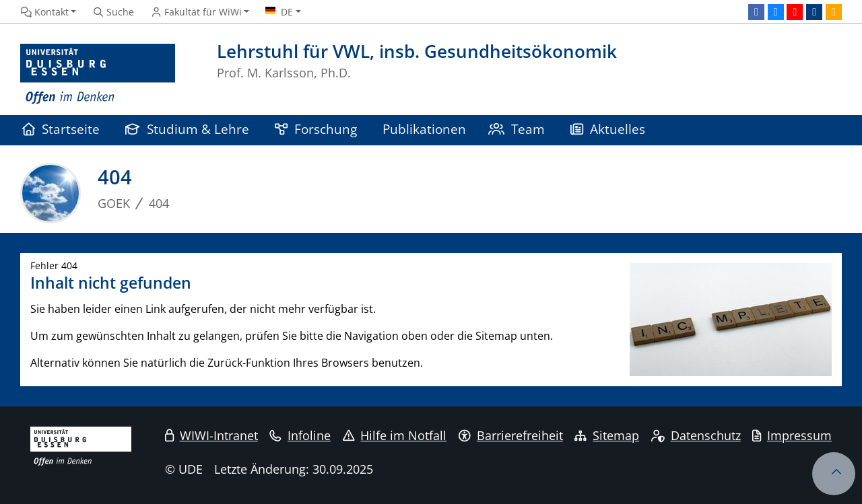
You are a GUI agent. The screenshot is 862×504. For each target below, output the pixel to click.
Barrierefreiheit (511, 435)
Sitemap (607, 435)
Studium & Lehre (187, 129)
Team (517, 129)
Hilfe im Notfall (395, 435)
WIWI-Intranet (211, 435)
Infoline (300, 435)
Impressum (792, 435)
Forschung (316, 129)
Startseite (61, 129)
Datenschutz (696, 435)
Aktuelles (608, 129)
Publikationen (424, 129)
